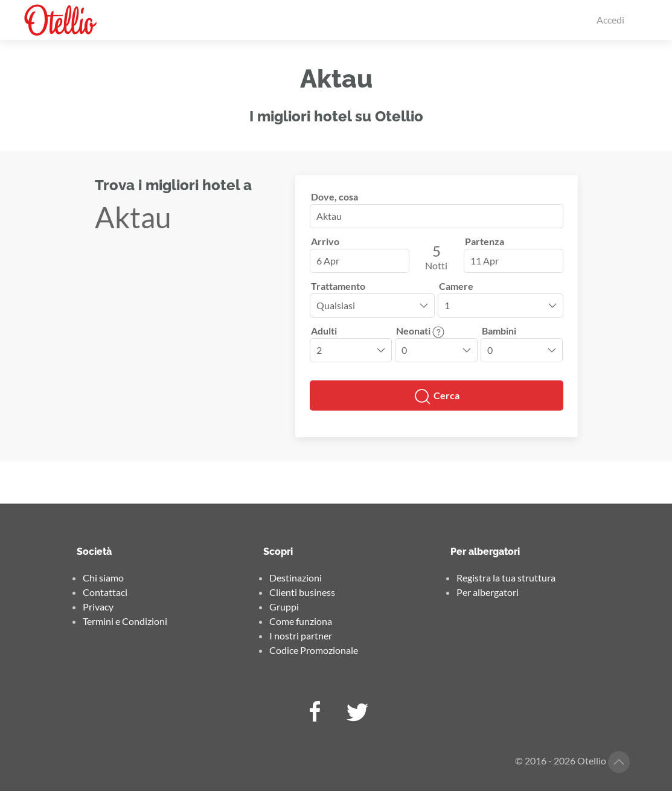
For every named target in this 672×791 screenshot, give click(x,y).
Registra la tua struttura (506, 578)
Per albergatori (488, 592)
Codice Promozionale (314, 650)
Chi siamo (103, 578)
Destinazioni (296, 578)
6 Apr (328, 261)
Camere (456, 286)
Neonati (420, 331)
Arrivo (325, 241)
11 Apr (485, 261)
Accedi (610, 20)
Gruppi (284, 607)
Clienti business (302, 592)
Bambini (499, 331)
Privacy (98, 607)
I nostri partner (301, 636)
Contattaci (105, 592)
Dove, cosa (334, 197)
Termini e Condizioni (125, 621)
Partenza (485, 241)
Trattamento (338, 286)
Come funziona (301, 621)
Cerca (437, 397)
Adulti (324, 331)
